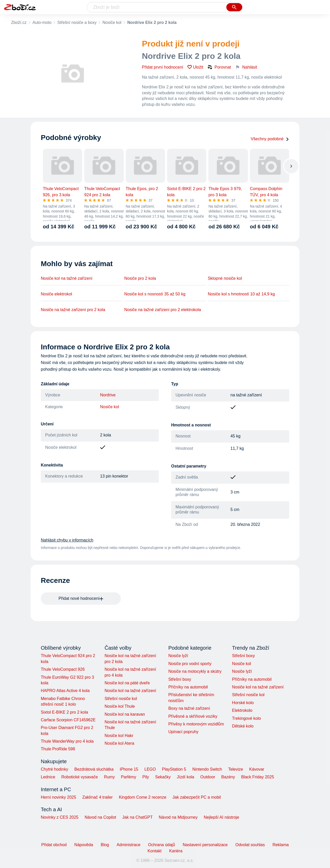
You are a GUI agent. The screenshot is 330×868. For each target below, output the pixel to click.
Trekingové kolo (246, 718)
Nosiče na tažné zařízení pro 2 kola (73, 310)
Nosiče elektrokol (56, 294)
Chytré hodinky (55, 769)
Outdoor (208, 777)
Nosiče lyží (178, 656)
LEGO (150, 769)
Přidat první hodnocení (163, 67)
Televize (236, 769)
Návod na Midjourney (178, 817)
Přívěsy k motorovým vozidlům (196, 724)
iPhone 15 (129, 769)
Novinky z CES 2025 (60, 817)
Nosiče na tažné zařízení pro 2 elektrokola (163, 310)
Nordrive (108, 395)
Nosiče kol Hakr (119, 736)
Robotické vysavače (80, 777)
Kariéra (176, 851)
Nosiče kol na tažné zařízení (67, 278)
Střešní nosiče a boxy (77, 22)
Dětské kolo (243, 726)
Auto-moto (42, 22)
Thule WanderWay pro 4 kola (67, 741)
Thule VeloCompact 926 (63, 669)
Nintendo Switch (207, 769)
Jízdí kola (186, 777)
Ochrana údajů (162, 845)
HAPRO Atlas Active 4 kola (65, 691)
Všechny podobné (270, 139)
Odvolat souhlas (250, 845)
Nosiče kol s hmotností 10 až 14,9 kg (241, 294)
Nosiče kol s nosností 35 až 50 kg (155, 294)
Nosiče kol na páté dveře (127, 683)
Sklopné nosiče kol (225, 278)
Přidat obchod (54, 845)
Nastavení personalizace (205, 845)
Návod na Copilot (100, 817)
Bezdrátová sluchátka (94, 769)
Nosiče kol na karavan (125, 714)
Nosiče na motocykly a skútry (195, 671)
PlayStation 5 (174, 769)
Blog (105, 845)
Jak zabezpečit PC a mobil (197, 797)
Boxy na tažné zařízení (189, 708)
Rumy (109, 777)
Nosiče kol (112, 22)
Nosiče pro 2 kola (140, 278)
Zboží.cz (19, 22)
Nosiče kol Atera (119, 743)
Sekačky (163, 777)
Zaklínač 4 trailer (98, 797)
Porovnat (219, 67)
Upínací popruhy (183, 732)
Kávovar (257, 769)
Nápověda (84, 845)
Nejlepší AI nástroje (221, 817)
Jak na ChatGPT (137, 817)
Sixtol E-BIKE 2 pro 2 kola (64, 712)
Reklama (281, 845)
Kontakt (154, 851)
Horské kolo (243, 703)
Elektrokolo (242, 710)
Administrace (129, 845)
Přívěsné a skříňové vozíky (193, 716)
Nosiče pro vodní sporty (190, 664)
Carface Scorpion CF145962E (68, 720)
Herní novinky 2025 (59, 797)
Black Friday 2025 (258, 777)
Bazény (228, 777)
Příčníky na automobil (188, 687)
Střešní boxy (180, 679)
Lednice (48, 777)
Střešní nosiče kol (121, 699)
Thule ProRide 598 (58, 749)
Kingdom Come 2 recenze (143, 797)
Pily (146, 777)
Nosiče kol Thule (120, 706)
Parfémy (129, 777)
